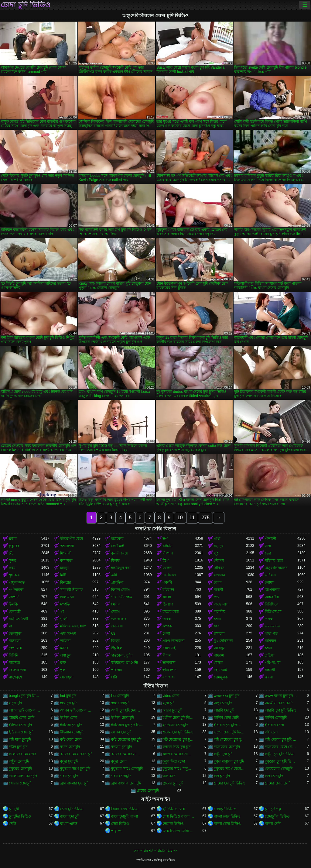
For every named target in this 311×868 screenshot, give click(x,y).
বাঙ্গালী (270, 670)
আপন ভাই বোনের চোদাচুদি (76, 710)
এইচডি (167, 546)
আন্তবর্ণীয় (272, 597)
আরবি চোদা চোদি (22, 718)
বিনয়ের (66, 582)
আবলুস (220, 648)
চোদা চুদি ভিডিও (26, 5)
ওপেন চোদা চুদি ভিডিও (230, 732)
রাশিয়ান (270, 641)
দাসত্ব (269, 619)
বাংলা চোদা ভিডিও (227, 824)
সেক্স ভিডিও (120, 824)
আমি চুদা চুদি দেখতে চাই (127, 710)
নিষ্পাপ (168, 553)
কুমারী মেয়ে (120, 553)
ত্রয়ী (114, 575)
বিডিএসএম (273, 612)
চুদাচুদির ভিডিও (20, 816)
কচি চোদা (271, 732)
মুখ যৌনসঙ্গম (223, 641)
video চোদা (171, 696)
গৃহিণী (64, 619)
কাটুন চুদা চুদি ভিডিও (280, 754)
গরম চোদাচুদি (121, 776)
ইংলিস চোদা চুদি (20, 725)
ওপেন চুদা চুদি (121, 732)
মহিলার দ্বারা (274, 561)
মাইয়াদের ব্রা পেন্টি (125, 663)
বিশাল (167, 655)
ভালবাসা (169, 663)
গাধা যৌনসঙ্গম (122, 597)
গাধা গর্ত (271, 633)
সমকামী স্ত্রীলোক (72, 590)
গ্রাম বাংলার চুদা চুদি (74, 783)
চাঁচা (12, 553)
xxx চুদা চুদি (68, 703)
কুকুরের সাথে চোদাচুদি (127, 769)
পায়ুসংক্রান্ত (17, 582)
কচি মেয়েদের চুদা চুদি (126, 739)
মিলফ (115, 561)
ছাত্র (217, 626)
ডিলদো (168, 604)
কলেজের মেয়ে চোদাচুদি (281, 747)
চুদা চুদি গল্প (273, 809)
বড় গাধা (169, 677)
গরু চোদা (169, 776)
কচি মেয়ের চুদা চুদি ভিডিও (281, 739)
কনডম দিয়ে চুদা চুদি (176, 747)
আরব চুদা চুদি (172, 710)
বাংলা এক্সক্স (69, 824)
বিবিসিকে (272, 604)
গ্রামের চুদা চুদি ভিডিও (230, 783)
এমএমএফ (272, 626)
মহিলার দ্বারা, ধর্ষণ (73, 626)
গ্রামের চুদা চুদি (173, 783)
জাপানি (14, 597)
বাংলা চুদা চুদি (70, 816)
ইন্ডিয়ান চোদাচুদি (72, 732)
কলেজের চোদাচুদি (227, 747)
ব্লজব (13, 539)
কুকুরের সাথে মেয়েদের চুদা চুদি (230, 769)
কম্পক (167, 626)
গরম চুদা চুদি (69, 776)
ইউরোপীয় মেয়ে (72, 539)
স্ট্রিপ (166, 561)
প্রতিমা (270, 655)
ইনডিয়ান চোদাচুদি (175, 725)
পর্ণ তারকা (16, 590)
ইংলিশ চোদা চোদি (226, 718)
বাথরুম (219, 655)
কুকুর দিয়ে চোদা (174, 761)
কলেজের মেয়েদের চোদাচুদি (25, 754)
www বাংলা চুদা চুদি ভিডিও (281, 696)
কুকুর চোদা (119, 761)
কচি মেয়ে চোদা (71, 739)
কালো (167, 597)
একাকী (167, 582)
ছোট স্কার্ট (220, 670)
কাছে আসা (222, 604)
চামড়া (64, 568)
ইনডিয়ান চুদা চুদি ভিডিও (127, 725)
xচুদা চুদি (168, 703)
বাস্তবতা (15, 641)
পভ (216, 597)
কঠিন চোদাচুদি (70, 747)
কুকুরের (14, 546)
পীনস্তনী (270, 539)
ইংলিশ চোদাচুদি (276, 718)
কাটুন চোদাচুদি (19, 761)
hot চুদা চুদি (68, 696)
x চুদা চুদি (15, 703)
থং (62, 612)
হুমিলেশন (169, 670)
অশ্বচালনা (67, 546)
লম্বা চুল (66, 655)
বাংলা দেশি (273, 824)
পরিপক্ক (116, 670)
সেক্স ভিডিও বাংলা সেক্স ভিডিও (179, 816)
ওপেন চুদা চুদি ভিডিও (178, 732)
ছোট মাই (117, 546)
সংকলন (219, 575)
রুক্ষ (63, 663)
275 (205, 518)
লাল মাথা (67, 597)
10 (180, 518)
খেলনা (167, 568)
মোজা (218, 663)
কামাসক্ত (66, 561)
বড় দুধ (219, 546)
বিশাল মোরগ (121, 590)
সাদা (268, 546)
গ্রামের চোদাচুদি (148, 791)
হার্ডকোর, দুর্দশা (122, 655)
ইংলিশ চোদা (69, 718)
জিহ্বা (115, 641)
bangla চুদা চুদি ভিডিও (25, 696)
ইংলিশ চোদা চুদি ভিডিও (179, 718)
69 (113, 633)
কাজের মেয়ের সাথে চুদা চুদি (127, 754)
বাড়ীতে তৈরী (18, 619)
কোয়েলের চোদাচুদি (279, 769)
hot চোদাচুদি (120, 696)
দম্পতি (65, 604)
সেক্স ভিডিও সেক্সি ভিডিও (179, 831)
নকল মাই (169, 648)
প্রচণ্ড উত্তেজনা (173, 641)
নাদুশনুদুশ (15, 677)
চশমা (217, 619)
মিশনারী (66, 553)
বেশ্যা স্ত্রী (15, 612)
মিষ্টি (63, 575)
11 (192, 518)
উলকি (13, 604)
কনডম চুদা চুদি (121, 747)
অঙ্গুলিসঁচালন (276, 568)
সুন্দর (13, 561)
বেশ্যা (218, 582)
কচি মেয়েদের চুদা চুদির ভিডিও (230, 739)
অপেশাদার (272, 590)
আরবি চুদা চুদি (224, 710)
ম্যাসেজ (14, 663)
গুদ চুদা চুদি (222, 776)
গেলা (166, 633)
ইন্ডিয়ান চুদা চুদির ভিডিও (230, 725)
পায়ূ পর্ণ (117, 831)
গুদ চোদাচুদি (274, 776)
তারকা (167, 619)
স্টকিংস (219, 568)
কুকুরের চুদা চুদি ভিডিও (281, 761)
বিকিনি (14, 655)
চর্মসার (116, 604)
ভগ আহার (119, 619)
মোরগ (116, 612)
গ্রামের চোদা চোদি (278, 783)
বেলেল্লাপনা (17, 670)
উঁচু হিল (117, 648)
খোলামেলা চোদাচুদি (23, 776)
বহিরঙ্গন (168, 590)
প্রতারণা (117, 626)
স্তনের (64, 648)
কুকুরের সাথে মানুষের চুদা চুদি (179, 769)
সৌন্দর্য (219, 561)
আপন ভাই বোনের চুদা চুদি (25, 710)
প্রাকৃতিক (117, 582)
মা (10, 626)
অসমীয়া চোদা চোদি (279, 703)
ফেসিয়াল (169, 575)
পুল (63, 670)
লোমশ (270, 582)
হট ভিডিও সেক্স (174, 809)
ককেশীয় (220, 612)
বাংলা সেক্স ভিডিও (227, 816)
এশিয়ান (270, 575)
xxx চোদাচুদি (120, 703)
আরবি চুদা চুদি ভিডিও (281, 710)
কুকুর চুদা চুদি (69, 761)
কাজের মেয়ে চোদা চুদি (76, 754)
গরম (12, 568)
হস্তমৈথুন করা (121, 568)
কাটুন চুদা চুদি (223, 754)
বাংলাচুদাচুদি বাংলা (124, 816)
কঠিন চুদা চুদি (18, 747)
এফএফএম (68, 633)
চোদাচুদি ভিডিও (225, 809)
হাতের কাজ (171, 612)
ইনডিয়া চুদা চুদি (71, 725)
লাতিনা (65, 641)
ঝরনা (269, 677)
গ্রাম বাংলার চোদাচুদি (126, 783)
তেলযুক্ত (15, 633)
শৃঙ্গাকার (14, 575)
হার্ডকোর (117, 539)
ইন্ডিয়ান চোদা (274, 725)
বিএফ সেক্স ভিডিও (125, 809)
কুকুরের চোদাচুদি (20, 769)
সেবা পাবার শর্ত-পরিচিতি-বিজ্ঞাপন (155, 851)
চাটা (114, 677)
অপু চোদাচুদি (223, 703)
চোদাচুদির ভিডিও (277, 816)
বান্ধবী (218, 590)
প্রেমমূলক (221, 677)
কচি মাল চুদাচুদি (20, 739)
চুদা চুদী (14, 809)
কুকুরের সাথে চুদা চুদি (75, 769)
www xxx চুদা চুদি (227, 696)
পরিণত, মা (273, 663)
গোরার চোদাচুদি (20, 783)
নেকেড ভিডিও (173, 824)
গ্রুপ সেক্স (15, 648)
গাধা (217, 539)
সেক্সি (13, 824)
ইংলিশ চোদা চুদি (123, 718)
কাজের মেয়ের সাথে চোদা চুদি (179, 754)
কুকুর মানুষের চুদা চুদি (229, 761)
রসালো (219, 633)
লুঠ (216, 553)
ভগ (165, 539)
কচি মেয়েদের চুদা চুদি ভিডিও (179, 739)
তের (268, 553)
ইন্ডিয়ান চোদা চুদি (21, 732)
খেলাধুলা (67, 677)
